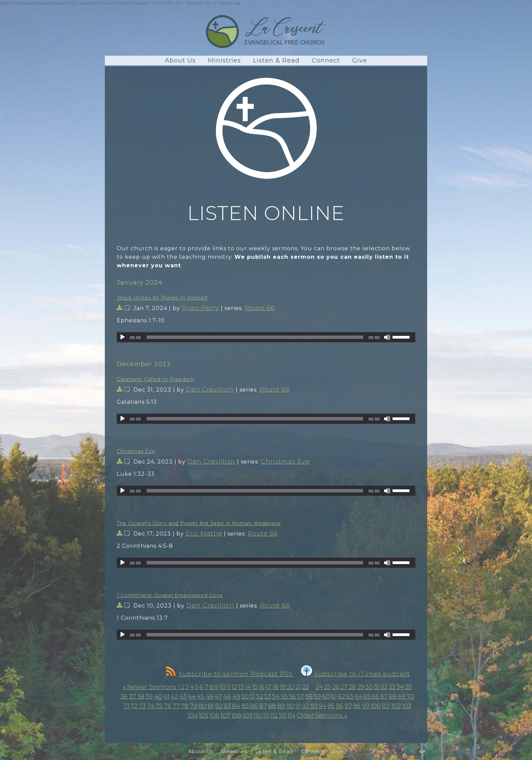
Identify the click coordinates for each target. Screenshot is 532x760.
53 (268, 696)
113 (283, 716)
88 (272, 706)
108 (236, 716)
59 (317, 696)
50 (245, 696)
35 (408, 687)
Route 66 (260, 308)
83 (227, 706)
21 (298, 687)
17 (269, 687)
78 (185, 706)
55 (284, 696)
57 (300, 696)
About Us (180, 60)
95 (331, 706)
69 (402, 696)
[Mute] (387, 337)
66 (375, 696)
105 (204, 716)
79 (194, 706)
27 (344, 687)
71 (126, 706)
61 (334, 696)
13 (241, 687)
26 (336, 687)
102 (396, 706)
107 (225, 716)
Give (360, 60)
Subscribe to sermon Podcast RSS (229, 674)
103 (406, 706)
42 (174, 696)
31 (377, 687)
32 (384, 687)
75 (159, 706)
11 (229, 687)
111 (266, 716)
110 (258, 716)
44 (192, 696)
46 (210, 696)
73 (142, 706)
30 (369, 687)
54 (276, 696)
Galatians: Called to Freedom (156, 379)
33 (392, 687)
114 (291, 716)
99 (366, 706)
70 (410, 696)
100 (376, 706)
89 (281, 706)
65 (367, 696)
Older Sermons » (322, 716)
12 (234, 687)
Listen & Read (276, 60)
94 (322, 706)
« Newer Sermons (150, 687)
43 (183, 696)
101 (386, 706)
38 (141, 696)
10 (223, 687)
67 (384, 696)
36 (124, 696)
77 (176, 706)
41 (166, 696)
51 (252, 696)
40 (158, 696)
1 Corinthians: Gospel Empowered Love (170, 595)
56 (292, 696)
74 (151, 706)
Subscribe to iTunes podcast (355, 674)
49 (236, 696)
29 (361, 687)
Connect (326, 60)
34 (400, 687)
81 (211, 706)
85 (245, 706)
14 (248, 687)
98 (357, 706)
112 (274, 716)
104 (193, 716)
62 (341, 696)
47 (218, 696)
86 (254, 706)
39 (149, 696)
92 (306, 706)
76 (168, 706)
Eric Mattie (204, 533)
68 (393, 696)
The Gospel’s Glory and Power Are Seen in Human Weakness (199, 523)
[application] (266, 337)
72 (134, 706)
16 (262, 687)
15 (255, 687)
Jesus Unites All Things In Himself (162, 298)
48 (227, 696)
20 (290, 687)
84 (236, 706)
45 (201, 696)
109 (248, 716)
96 (340, 706)
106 (214, 716)
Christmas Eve (136, 451)
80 (203, 706)
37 (132, 696)
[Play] (122, 337)
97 (348, 706)
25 (327, 687)
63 (350, 696)
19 (283, 687)
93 (314, 706)
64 (358, 696)
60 (326, 696)
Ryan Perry (201, 308)
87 (263, 706)
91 (298, 706)
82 (219, 706)
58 (309, 696)
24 (319, 687)
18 (275, 687)
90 (290, 706)
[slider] (255, 337)
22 (305, 687)
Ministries (224, 60)
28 (352, 687)
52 (260, 696)
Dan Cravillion (210, 390)
